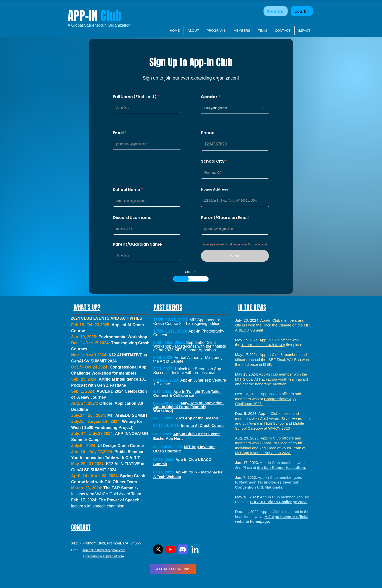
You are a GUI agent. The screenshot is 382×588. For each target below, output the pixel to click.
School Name (127, 190)
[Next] (235, 256)
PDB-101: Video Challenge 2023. (279, 502)
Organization (118, 25)
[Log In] (302, 11)
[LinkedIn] (195, 549)
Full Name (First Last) (135, 97)
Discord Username (132, 218)
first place (294, 345)
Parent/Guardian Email (225, 218)
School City (213, 161)
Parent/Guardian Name (137, 244)
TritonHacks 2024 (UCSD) (263, 345)
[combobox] (235, 201)
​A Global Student (83, 25)
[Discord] (183, 549)
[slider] (186, 279)
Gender (209, 97)
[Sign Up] (276, 11)
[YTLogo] (170, 549)
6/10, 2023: (163, 392)
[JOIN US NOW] (173, 569)
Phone (208, 133)
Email (118, 133)
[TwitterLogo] (158, 549)
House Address (215, 189)
